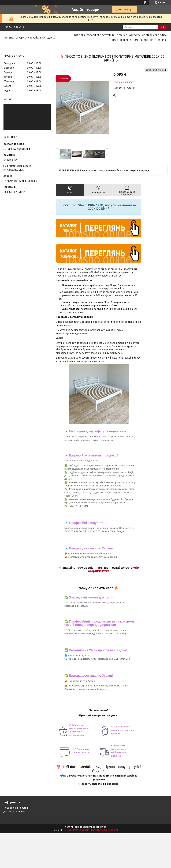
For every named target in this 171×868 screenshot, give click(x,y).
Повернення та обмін (126, 40)
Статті (145, 40)
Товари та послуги (99, 35)
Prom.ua (102, 827)
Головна (80, 35)
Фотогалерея (158, 40)
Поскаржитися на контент (77, 830)
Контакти (135, 35)
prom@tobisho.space (19, 166)
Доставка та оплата (154, 35)
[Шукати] (163, 27)
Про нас (122, 35)
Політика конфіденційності (105, 830)
